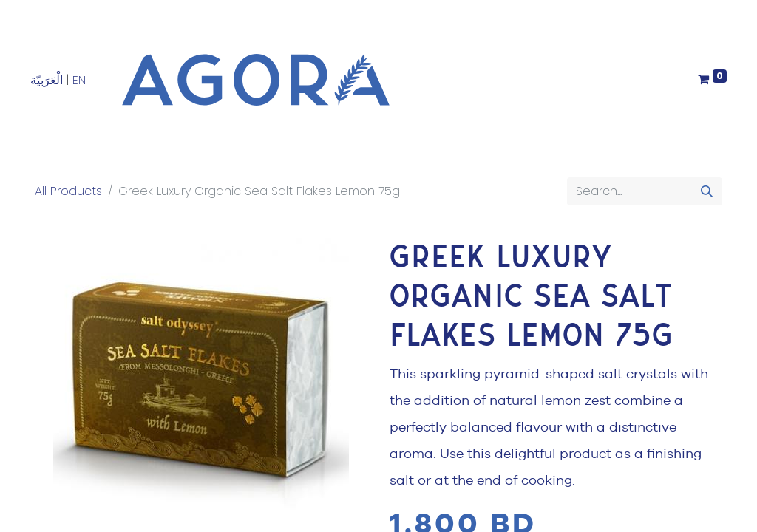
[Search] (707, 191)
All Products (68, 191)
